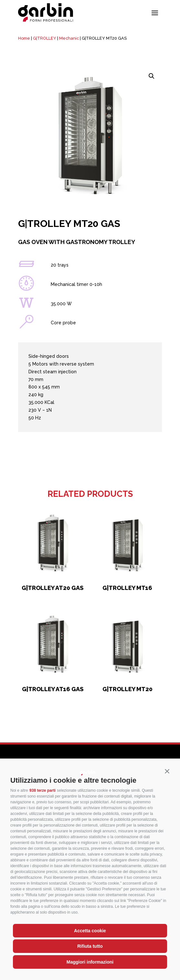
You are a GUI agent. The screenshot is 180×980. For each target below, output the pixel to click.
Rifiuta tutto (90, 946)
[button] (167, 771)
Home (24, 38)
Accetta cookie (90, 931)
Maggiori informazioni (90, 962)
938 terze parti (42, 790)
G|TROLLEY (45, 38)
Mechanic (69, 38)
